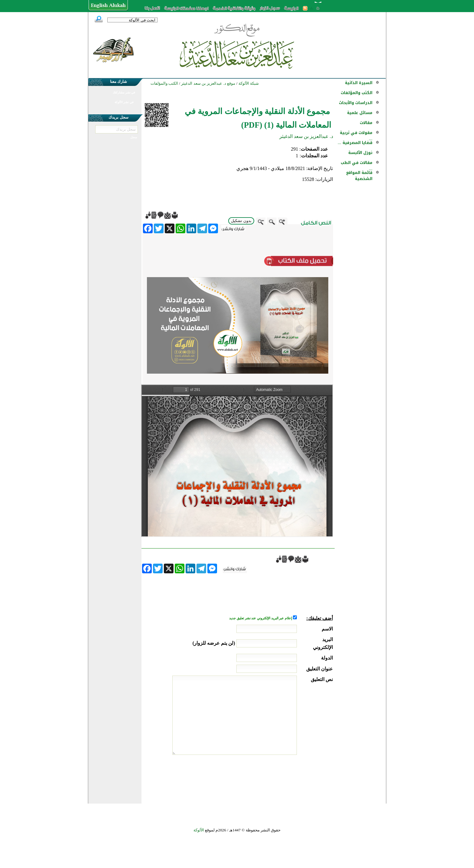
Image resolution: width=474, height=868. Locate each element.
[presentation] (287, 778)
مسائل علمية (360, 113)
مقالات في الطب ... (357, 166)
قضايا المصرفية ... (355, 143)
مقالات (366, 123)
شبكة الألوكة (249, 83)
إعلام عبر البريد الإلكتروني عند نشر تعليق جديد (261, 618)
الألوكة (199, 830)
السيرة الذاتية (359, 83)
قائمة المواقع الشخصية (359, 176)
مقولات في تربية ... (356, 136)
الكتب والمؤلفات (357, 93)
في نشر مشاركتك (124, 92)
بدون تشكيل (241, 221)
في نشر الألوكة (124, 102)
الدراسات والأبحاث (356, 103)
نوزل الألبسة (360, 153)
